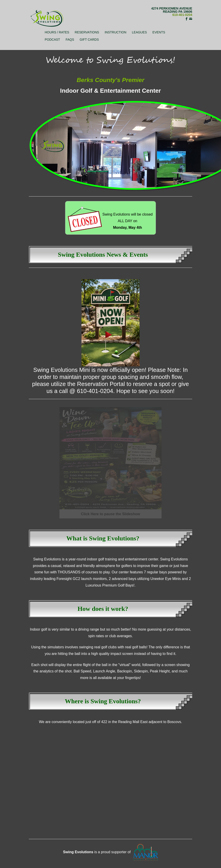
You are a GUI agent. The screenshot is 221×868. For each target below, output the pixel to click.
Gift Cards (89, 40)
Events (159, 32)
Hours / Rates (57, 32)
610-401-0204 (182, 15)
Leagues (139, 32)
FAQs (70, 40)
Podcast (52, 40)
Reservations (87, 32)
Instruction (115, 32)
